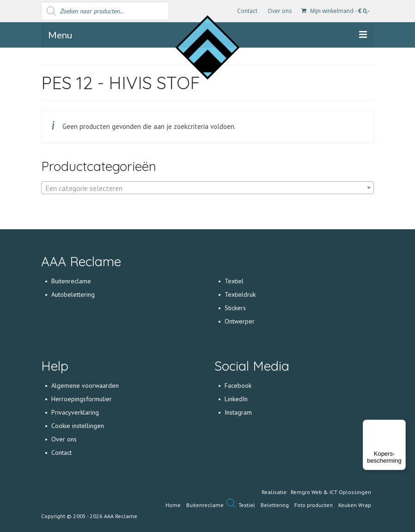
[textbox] (207, 188)
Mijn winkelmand (335, 11)
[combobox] (207, 188)
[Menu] (400, 425)
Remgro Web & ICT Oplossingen (331, 492)
